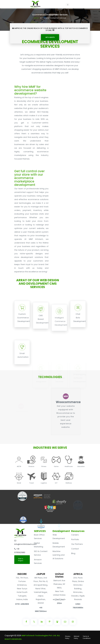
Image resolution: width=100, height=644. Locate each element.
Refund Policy (77, 637)
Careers (75, 535)
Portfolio (75, 539)
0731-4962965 (22, 604)
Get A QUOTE (50, 37)
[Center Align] (26, 622)
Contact (75, 549)
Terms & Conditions (87, 637)
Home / (36, 18)
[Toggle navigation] (68, 5)
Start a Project (21, 560)
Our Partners (77, 544)
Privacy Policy (68, 637)
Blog (73, 553)
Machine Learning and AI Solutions (59, 555)
